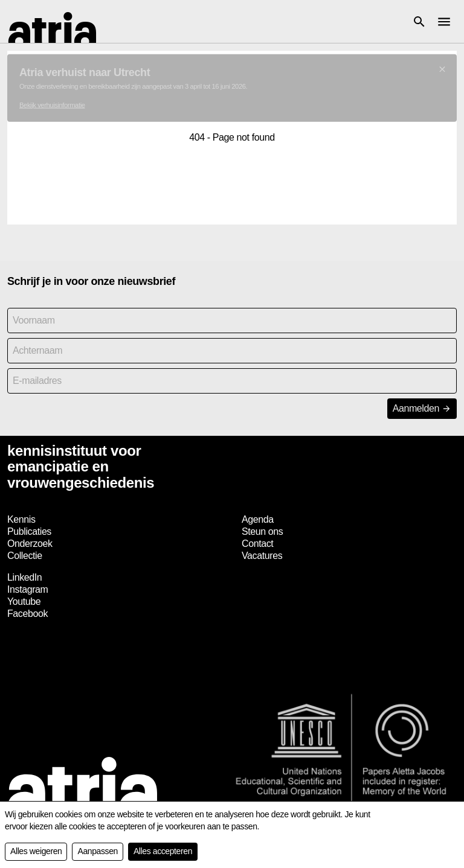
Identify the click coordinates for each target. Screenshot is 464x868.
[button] (419, 22)
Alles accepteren (163, 851)
